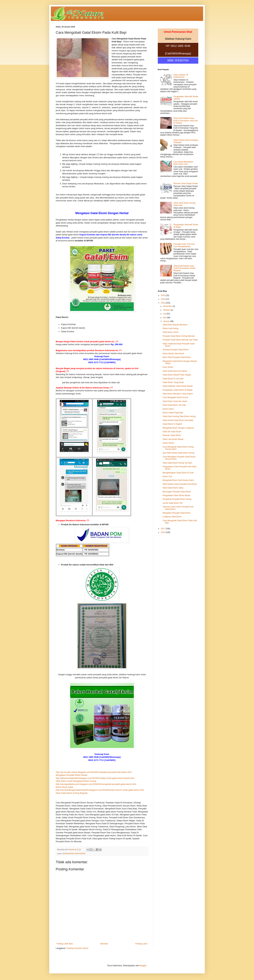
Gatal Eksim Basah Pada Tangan (177, 375)
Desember (168, 306)
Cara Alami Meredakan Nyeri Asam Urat (183, 163)
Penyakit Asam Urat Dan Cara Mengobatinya (184, 245)
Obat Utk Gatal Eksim (172, 432)
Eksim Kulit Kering (170, 328)
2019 (163, 299)
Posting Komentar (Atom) (78, 948)
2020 (163, 295)
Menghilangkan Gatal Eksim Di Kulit (178, 473)
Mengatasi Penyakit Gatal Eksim (177, 513)
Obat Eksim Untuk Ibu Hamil (175, 401)
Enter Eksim (168, 367)
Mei (165, 318)
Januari (167, 321)
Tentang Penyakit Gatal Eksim (176, 350)
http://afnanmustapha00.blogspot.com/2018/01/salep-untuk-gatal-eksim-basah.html (95, 778)
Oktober (167, 310)
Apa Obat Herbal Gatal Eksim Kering (178, 453)
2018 (163, 303)
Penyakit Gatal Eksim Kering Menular (179, 336)
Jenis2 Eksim (168, 443)
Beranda (104, 944)
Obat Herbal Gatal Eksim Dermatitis (178, 420)
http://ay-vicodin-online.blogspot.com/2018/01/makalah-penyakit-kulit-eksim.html (94, 772)
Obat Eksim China (170, 332)
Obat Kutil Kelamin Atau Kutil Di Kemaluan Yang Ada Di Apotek (186, 121)
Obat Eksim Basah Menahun (175, 325)
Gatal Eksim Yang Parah (173, 382)
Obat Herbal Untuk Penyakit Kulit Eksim (180, 484)
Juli (165, 314)
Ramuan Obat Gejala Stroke (186, 183)
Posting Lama (141, 944)
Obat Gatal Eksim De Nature (175, 371)
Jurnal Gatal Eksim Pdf (173, 503)
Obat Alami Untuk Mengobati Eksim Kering (76, 781)
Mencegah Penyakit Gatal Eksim (177, 492)
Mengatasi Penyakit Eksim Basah (72, 775)
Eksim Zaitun (168, 409)
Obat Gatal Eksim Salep (173, 488)
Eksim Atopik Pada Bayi (173, 413)
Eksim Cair (167, 476)
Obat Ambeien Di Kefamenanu (181, 76)
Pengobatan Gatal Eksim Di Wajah (178, 390)
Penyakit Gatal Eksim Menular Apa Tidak (180, 340)
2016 (163, 532)
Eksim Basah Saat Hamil (173, 354)
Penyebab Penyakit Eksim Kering (177, 499)
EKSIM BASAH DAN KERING (74, 854)
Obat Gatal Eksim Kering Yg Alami (177, 463)
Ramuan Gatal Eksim (172, 435)
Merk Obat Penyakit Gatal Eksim (177, 357)
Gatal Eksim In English (172, 424)
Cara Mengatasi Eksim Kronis (175, 397)
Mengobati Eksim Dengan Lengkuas (178, 428)
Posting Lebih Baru (65, 944)
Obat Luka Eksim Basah (173, 439)
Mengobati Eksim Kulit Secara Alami (178, 480)
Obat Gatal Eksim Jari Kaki (174, 405)
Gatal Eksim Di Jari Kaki (173, 379)
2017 (163, 529)
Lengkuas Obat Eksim (172, 517)
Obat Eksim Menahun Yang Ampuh (178, 394)
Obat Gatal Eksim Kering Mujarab (72, 793)
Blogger (143, 966)
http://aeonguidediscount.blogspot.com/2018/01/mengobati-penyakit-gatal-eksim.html (96, 784)
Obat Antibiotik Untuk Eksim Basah (178, 386)
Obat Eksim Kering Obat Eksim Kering (179, 416)
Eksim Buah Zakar (64, 787)
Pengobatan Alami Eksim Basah (176, 495)
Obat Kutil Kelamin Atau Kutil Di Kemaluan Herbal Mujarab (184, 268)
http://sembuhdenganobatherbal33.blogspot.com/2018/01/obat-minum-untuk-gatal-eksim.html (100, 790)
